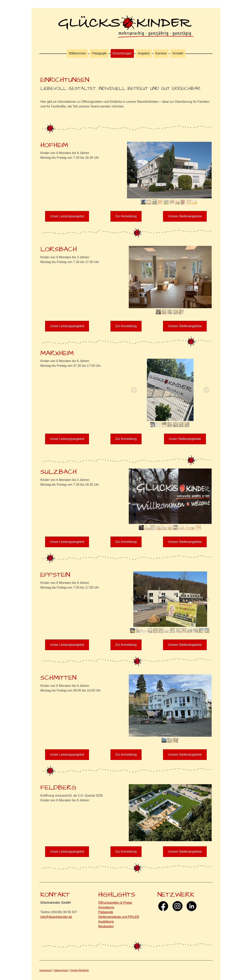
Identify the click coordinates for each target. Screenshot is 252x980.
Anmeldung (106, 907)
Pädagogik (99, 53)
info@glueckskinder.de (56, 917)
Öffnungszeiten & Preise (115, 903)
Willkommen (77, 53)
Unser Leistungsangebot (67, 216)
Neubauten (106, 926)
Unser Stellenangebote (185, 439)
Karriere (161, 53)
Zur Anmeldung (126, 216)
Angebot (144, 53)
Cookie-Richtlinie (79, 970)
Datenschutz (61, 970)
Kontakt (178, 53)
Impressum (46, 970)
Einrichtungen (122, 53)
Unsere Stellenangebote (185, 216)
